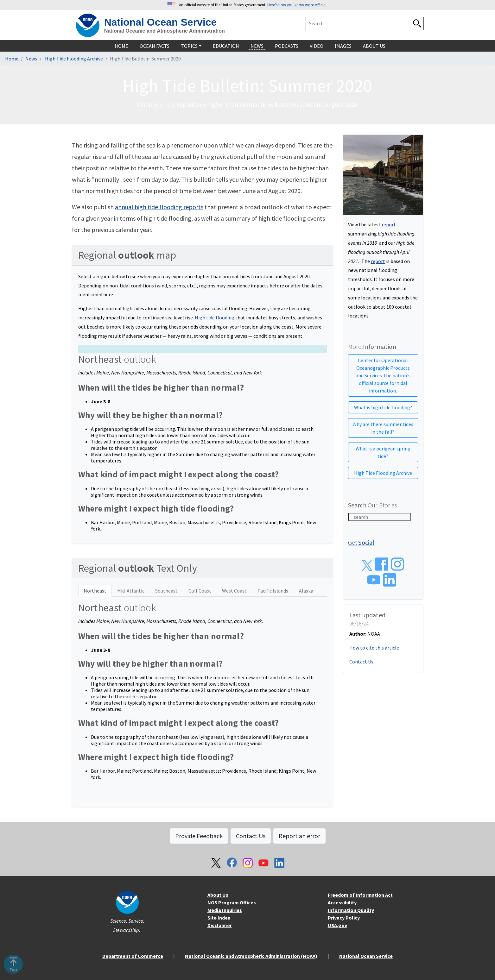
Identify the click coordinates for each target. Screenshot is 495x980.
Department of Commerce (133, 956)
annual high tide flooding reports (159, 207)
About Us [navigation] (374, 46)
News (31, 59)
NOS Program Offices (232, 902)
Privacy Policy (344, 918)
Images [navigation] (343, 46)
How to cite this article (374, 648)
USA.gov (337, 925)
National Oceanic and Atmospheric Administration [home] (165, 31)
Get (361, 542)
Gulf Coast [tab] (200, 591)
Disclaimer (220, 925)
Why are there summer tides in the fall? (383, 428)
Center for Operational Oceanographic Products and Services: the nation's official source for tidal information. (383, 375)
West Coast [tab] (234, 591)
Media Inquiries (225, 910)
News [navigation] (257, 46)
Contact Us (361, 662)
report (389, 224)
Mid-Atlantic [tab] (131, 591)
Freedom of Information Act (360, 895)
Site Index (219, 918)
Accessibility (342, 902)
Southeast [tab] (166, 591)
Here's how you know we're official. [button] (297, 5)
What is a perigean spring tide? (383, 452)
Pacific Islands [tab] (273, 591)
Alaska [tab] (306, 591)
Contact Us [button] (251, 836)
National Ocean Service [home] (161, 22)
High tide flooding (215, 317)
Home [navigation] (121, 46)
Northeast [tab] (95, 591)
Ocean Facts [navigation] (155, 46)
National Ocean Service (366, 956)
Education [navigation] (226, 46)
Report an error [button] (299, 836)
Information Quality (351, 910)
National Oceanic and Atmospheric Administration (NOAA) (251, 956)
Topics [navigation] (189, 46)
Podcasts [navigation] (287, 46)
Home (12, 59)
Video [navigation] (317, 46)
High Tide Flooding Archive (74, 59)
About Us (218, 895)
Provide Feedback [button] (199, 836)
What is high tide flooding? (383, 407)
